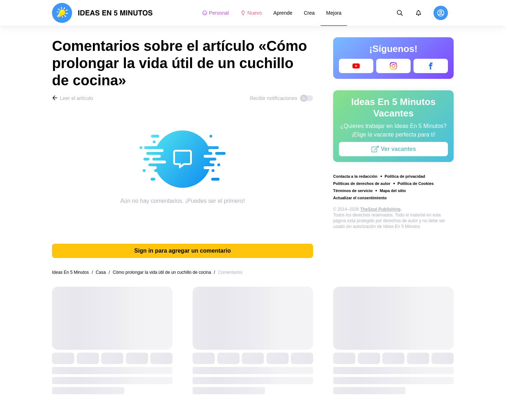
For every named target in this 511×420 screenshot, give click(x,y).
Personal (215, 13)
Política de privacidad (405, 176)
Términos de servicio (353, 191)
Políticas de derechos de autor (362, 183)
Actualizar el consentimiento (360, 198)
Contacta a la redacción (355, 176)
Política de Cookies (416, 183)
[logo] (102, 13)
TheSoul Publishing (380, 209)
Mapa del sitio (393, 191)
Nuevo (251, 13)
